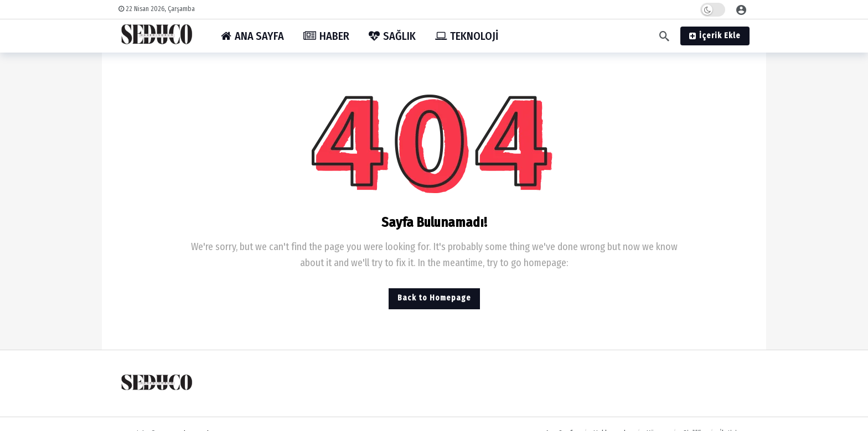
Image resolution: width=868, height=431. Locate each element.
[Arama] (664, 36)
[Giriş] (741, 9)
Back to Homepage (434, 298)
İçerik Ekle (715, 36)
